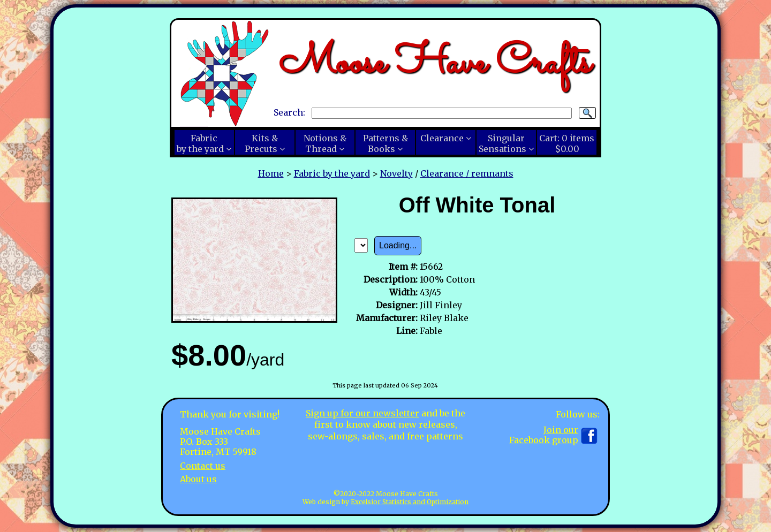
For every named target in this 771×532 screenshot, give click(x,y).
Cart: (567, 143)
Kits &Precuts (261, 143)
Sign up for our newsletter (362, 413)
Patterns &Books (385, 143)
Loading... (398, 245)
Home (271, 173)
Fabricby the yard (200, 143)
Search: (289, 112)
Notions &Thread (325, 143)
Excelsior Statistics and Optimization (410, 502)
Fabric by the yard (332, 173)
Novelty (396, 173)
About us (198, 479)
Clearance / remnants (467, 173)
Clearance (442, 138)
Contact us (203, 466)
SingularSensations (502, 143)
